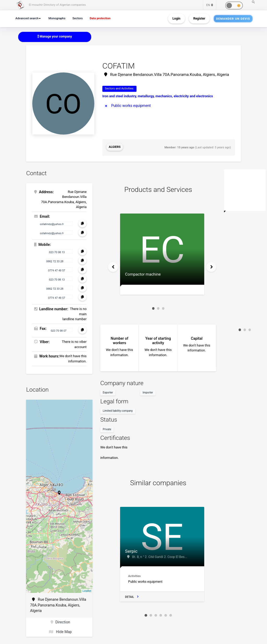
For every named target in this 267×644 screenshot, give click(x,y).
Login (176, 19)
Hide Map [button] (60, 631)
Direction (60, 621)
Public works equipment (131, 106)
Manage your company (55, 37)
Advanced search (27, 18)
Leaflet (87, 590)
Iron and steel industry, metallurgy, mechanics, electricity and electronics (158, 96)
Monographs (58, 18)
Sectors (78, 18)
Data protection (101, 18)
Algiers (115, 147)
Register (199, 19)
